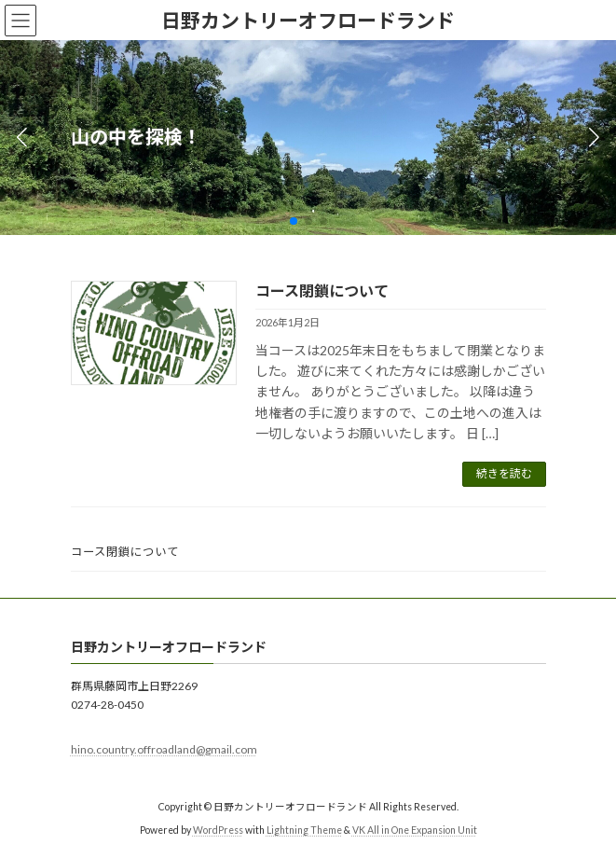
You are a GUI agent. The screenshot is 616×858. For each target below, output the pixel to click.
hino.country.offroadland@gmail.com (164, 749)
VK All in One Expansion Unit (415, 829)
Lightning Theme (304, 829)
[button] (294, 221)
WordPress (218, 829)
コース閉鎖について (322, 291)
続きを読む (504, 473)
